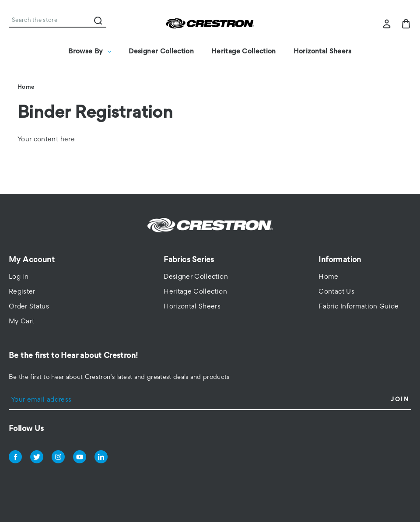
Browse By (90, 52)
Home (328, 277)
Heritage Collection (244, 52)
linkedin (101, 457)
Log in (19, 277)
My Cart (21, 322)
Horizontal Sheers (323, 52)
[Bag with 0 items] (406, 24)
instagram (58, 457)
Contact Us (336, 292)
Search (98, 21)
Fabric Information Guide (359, 307)
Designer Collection (161, 52)
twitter (37, 457)
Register (22, 292)
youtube (80, 457)
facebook (15, 457)
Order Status (29, 307)
